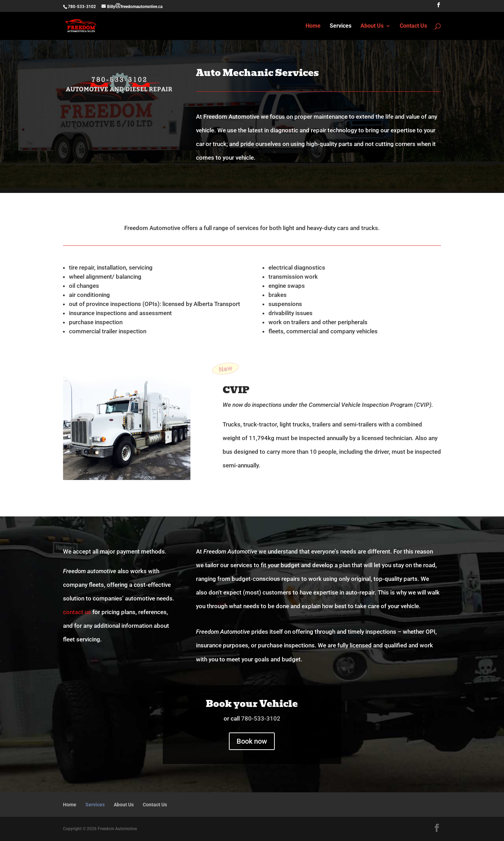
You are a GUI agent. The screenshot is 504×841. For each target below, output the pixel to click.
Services (341, 26)
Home (313, 26)
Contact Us (413, 26)
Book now (252, 741)
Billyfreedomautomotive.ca (135, 7)
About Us (372, 26)
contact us (77, 612)
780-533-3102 (82, 7)
